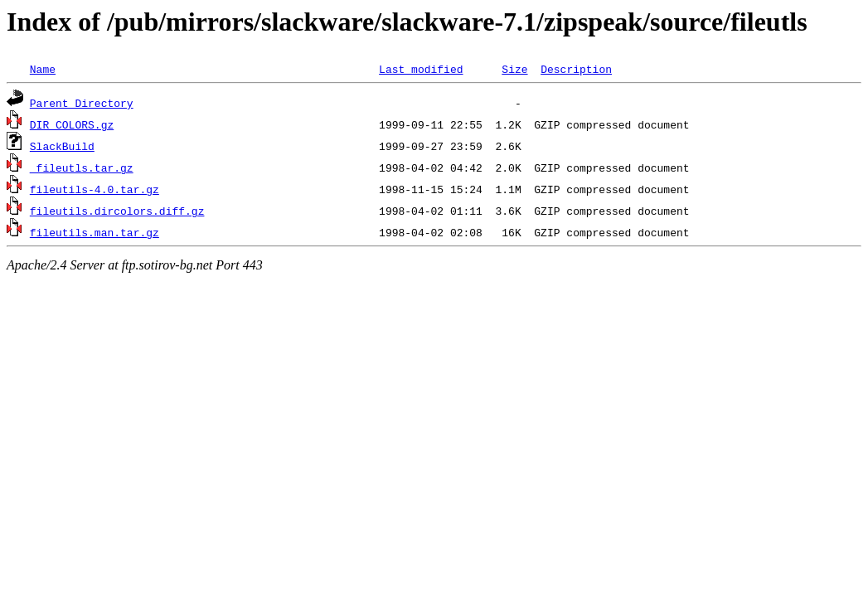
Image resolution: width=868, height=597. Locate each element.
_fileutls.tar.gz (82, 167)
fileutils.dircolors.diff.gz (117, 211)
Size (514, 69)
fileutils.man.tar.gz (95, 232)
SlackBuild (62, 146)
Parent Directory (82, 103)
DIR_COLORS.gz (72, 124)
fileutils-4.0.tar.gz (95, 189)
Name (43, 69)
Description (576, 69)
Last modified (421, 69)
